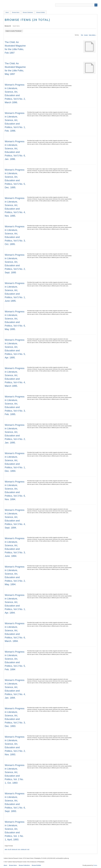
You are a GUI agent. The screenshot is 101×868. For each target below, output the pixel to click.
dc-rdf (10, 849)
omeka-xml (24, 849)
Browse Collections (28, 12)
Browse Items (16, 12)
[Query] (76, 5)
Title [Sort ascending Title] (82, 35)
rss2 (28, 849)
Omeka (95, 865)
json (19, 849)
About (7, 12)
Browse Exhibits (41, 12)
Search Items (16, 26)
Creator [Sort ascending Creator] (86, 35)
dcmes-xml (14, 849)
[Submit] (96, 5)
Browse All (8, 26)
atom (6, 849)
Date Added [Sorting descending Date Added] (92, 35)
